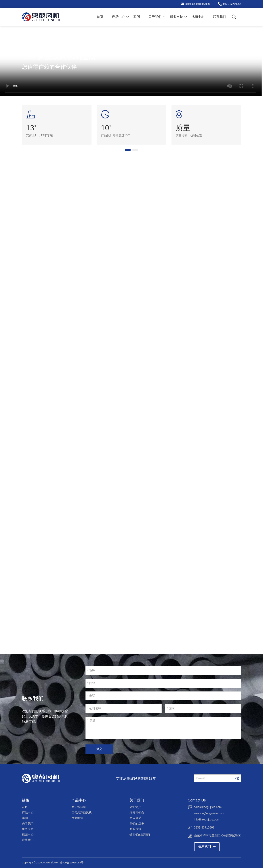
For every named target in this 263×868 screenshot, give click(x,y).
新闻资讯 (135, 829)
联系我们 (220, 17)
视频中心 (198, 17)
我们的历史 (137, 823)
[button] (128, 150)
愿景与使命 (137, 813)
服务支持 (176, 17)
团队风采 (135, 818)
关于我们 (155, 17)
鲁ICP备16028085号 (72, 863)
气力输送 (77, 818)
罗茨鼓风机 (79, 807)
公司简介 (135, 807)
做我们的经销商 (140, 834)
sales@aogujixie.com (198, 4)
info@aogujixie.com (207, 819)
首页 (100, 17)
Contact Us (197, 800)
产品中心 (118, 17)
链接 (26, 800)
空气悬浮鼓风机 (82, 813)
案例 (137, 17)
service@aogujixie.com (209, 813)
